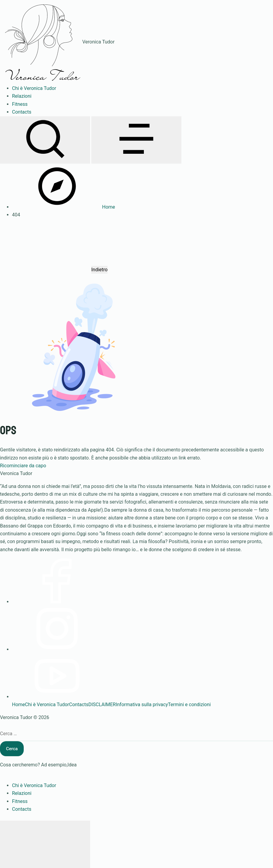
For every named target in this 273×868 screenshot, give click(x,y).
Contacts (79, 705)
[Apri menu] (136, 140)
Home (18, 705)
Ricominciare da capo (23, 466)
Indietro (99, 270)
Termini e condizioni (189, 705)
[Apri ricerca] (45, 140)
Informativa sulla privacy (142, 705)
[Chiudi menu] (45, 844)
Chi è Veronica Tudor (47, 705)
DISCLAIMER (102, 705)
